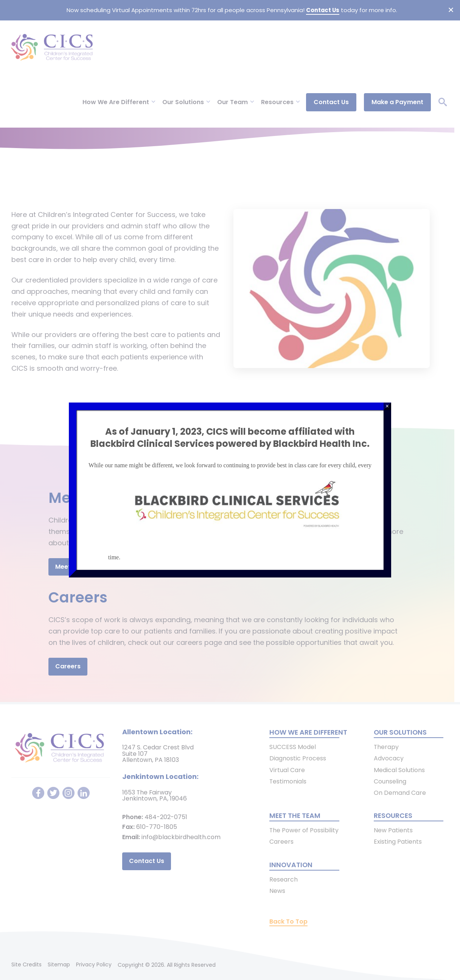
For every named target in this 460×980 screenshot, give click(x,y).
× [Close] (387, 406)
